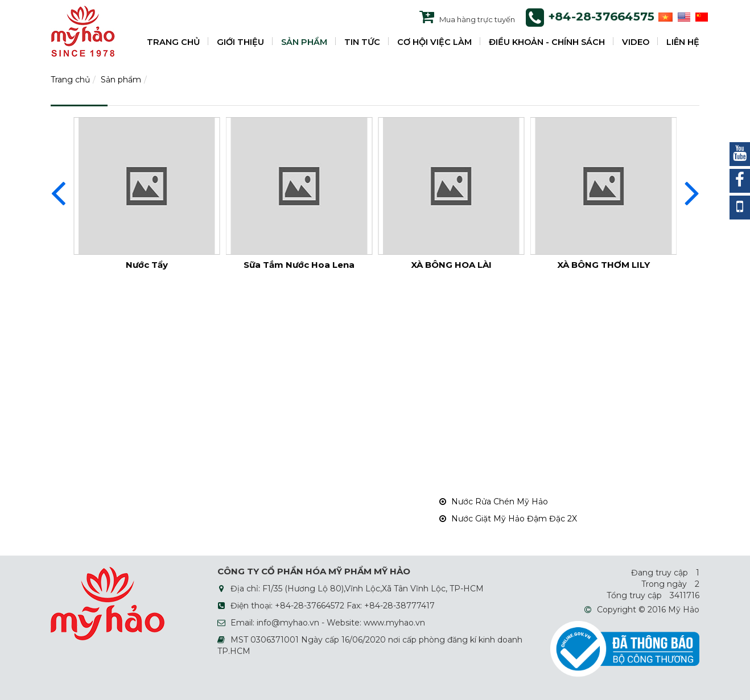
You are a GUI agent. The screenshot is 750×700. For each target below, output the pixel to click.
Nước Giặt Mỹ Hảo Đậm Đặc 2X (508, 519)
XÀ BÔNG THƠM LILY (603, 265)
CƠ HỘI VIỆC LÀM (434, 42)
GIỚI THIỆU (240, 42)
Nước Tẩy (147, 265)
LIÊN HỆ (683, 42)
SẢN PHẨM (304, 42)
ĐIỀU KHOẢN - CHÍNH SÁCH (547, 42)
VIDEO (636, 42)
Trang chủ (70, 80)
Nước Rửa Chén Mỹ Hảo (494, 502)
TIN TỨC (362, 42)
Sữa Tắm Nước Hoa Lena (299, 265)
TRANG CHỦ (173, 42)
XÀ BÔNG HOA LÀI (451, 265)
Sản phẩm (121, 80)
